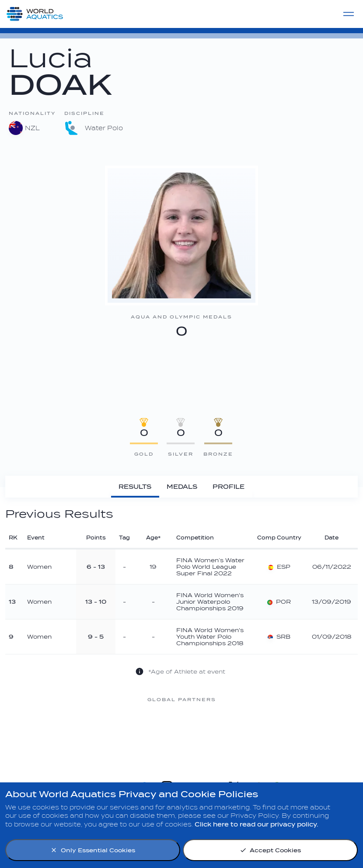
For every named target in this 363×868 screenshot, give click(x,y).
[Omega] (181, 732)
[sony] (251, 732)
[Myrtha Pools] (42, 732)
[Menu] (349, 14)
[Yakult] (321, 732)
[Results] (135, 487)
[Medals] (182, 487)
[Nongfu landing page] (112, 732)
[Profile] (229, 487)
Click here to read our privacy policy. (257, 825)
